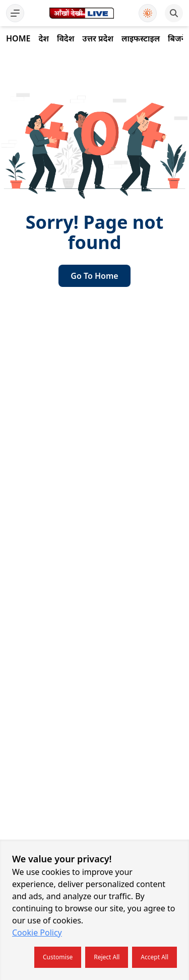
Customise (58, 957)
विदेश (66, 38)
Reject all (107, 957)
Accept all (154, 957)
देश (43, 38)
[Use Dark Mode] (148, 13)
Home (18, 38)
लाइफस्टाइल (141, 38)
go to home (94, 276)
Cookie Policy (37, 933)
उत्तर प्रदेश (98, 38)
